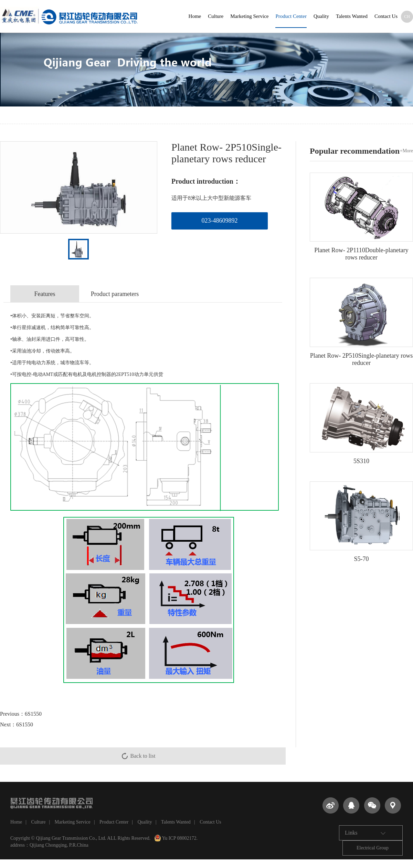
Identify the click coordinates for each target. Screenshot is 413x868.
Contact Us (386, 16)
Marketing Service (249, 16)
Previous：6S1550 (21, 714)
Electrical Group (373, 848)
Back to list (143, 756)
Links (365, 833)
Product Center (291, 16)
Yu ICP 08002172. (176, 838)
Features (45, 294)
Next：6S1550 (17, 724)
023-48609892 (220, 221)
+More (406, 151)
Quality (321, 16)
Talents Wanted (352, 16)
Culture (216, 16)
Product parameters (115, 294)
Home (195, 16)
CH (407, 17)
